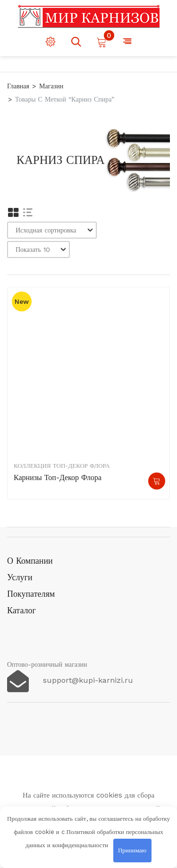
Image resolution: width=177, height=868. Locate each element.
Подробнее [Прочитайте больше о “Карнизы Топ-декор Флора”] (157, 481)
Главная (18, 86)
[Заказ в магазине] (52, 230)
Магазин (51, 86)
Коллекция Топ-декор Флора (62, 466)
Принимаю (132, 850)
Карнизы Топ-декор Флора (58, 477)
